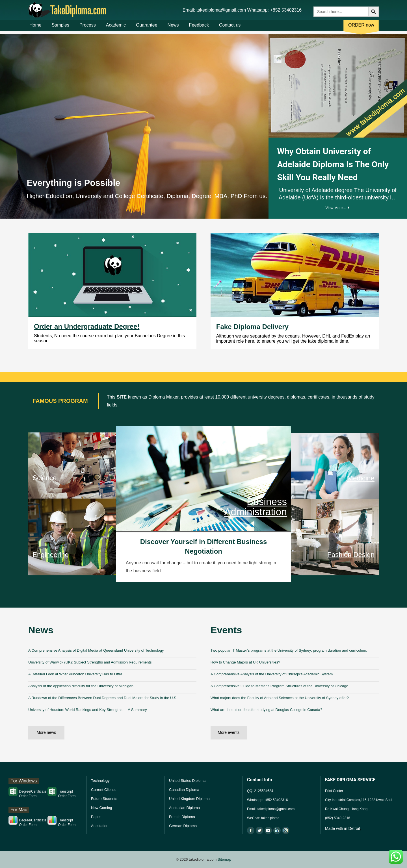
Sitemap (224, 859)
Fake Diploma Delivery (252, 327)
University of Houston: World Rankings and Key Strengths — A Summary (88, 710)
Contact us (230, 28)
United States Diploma (187, 781)
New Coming (101, 808)
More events (229, 732)
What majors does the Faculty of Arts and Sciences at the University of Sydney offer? (280, 698)
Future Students (104, 799)
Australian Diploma (184, 808)
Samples (60, 28)
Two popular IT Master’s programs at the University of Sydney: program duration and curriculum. (289, 650)
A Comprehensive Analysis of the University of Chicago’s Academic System (272, 674)
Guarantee (147, 28)
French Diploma (182, 817)
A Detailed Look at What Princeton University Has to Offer (75, 674)
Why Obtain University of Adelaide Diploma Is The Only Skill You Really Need (333, 164)
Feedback (199, 28)
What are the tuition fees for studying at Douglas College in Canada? (266, 710)
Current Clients (103, 790)
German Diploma (183, 826)
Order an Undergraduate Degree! (87, 326)
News (173, 28)
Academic (116, 28)
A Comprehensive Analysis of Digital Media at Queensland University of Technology (96, 650)
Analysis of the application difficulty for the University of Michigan (81, 686)
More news (46, 732)
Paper (96, 817)
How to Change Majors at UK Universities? (245, 662)
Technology (100, 781)
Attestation (100, 826)
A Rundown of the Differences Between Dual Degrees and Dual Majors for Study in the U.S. (103, 698)
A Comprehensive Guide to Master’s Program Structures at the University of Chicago (279, 686)
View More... (338, 208)
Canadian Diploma (184, 790)
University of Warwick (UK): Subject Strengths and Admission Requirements (90, 662)
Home (35, 28)
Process (88, 28)
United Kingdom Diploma (189, 799)
